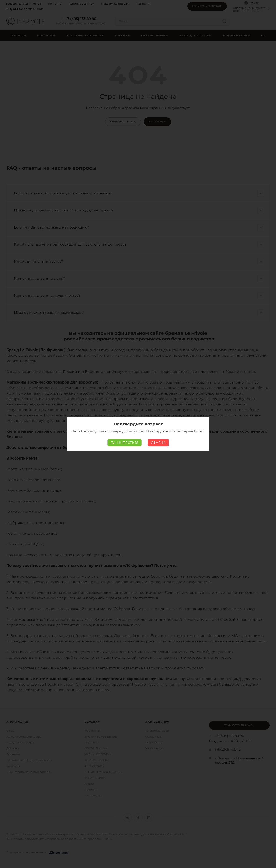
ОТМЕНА (158, 443)
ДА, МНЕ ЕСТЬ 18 (124, 443)
